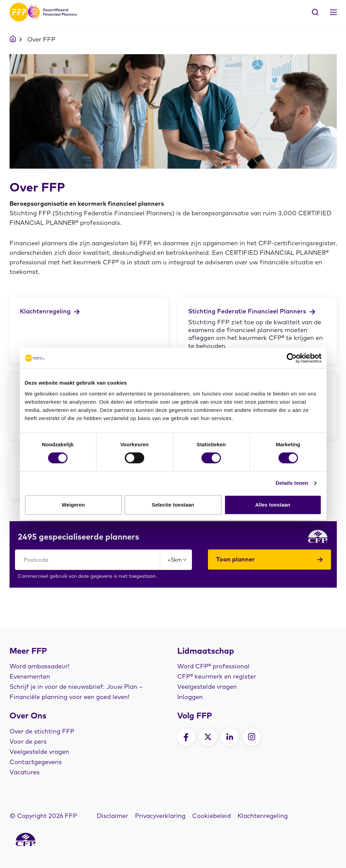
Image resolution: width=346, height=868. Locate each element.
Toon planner (270, 559)
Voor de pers (28, 741)
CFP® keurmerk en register (217, 676)
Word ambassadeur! (40, 666)
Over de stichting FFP (42, 731)
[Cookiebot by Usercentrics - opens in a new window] (292, 358)
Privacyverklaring (160, 816)
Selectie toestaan (173, 505)
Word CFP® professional (213, 666)
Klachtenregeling (263, 816)
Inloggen (190, 697)
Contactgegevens (36, 762)
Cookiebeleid (212, 816)
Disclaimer (112, 816)
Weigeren (73, 505)
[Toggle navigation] (333, 12)
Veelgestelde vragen (207, 687)
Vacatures (25, 772)
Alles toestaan (273, 505)
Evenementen (30, 676)
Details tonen (292, 483)
